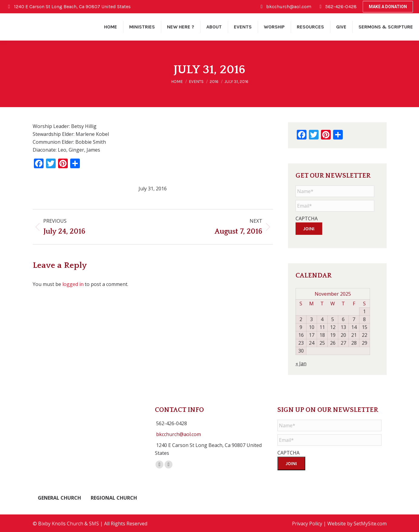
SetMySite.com (370, 523)
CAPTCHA (307, 219)
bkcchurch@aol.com (178, 433)
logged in (73, 284)
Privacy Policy (307, 523)
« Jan (301, 363)
